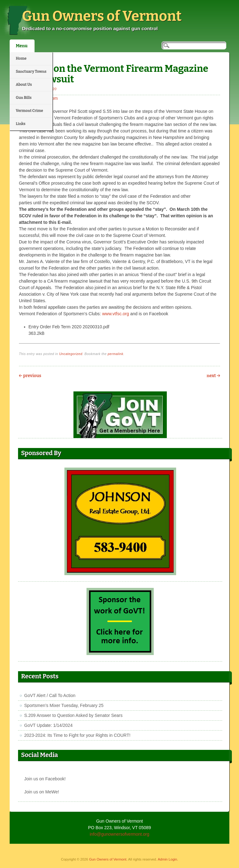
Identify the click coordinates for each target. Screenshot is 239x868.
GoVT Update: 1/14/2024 (48, 725)
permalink (115, 354)
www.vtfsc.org (115, 314)
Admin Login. (168, 859)
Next (213, 376)
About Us (24, 85)
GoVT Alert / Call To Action (50, 695)
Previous (30, 376)
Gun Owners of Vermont (102, 16)
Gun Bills (24, 98)
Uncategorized (71, 354)
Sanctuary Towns (31, 72)
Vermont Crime (30, 111)
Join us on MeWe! (42, 792)
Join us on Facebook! (45, 779)
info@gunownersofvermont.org (119, 834)
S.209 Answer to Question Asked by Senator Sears (73, 715)
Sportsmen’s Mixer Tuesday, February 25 (64, 705)
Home (21, 58)
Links (21, 124)
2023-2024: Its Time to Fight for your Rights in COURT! (77, 735)
